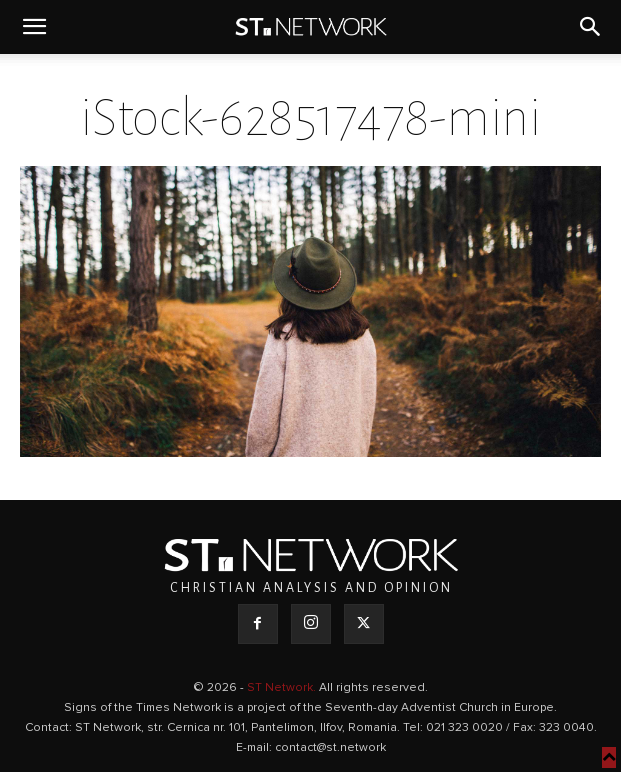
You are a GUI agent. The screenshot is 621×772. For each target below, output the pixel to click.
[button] (34, 27)
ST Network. (283, 688)
